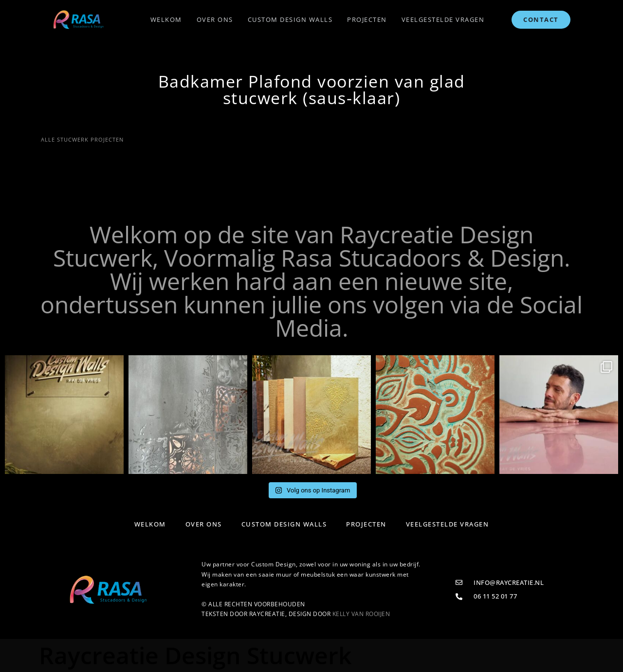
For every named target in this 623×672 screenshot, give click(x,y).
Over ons (215, 19)
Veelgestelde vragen (443, 19)
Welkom (166, 19)
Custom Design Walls (290, 19)
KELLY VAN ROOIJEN (361, 614)
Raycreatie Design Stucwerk (195, 655)
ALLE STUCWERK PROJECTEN (81, 139)
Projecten (367, 19)
